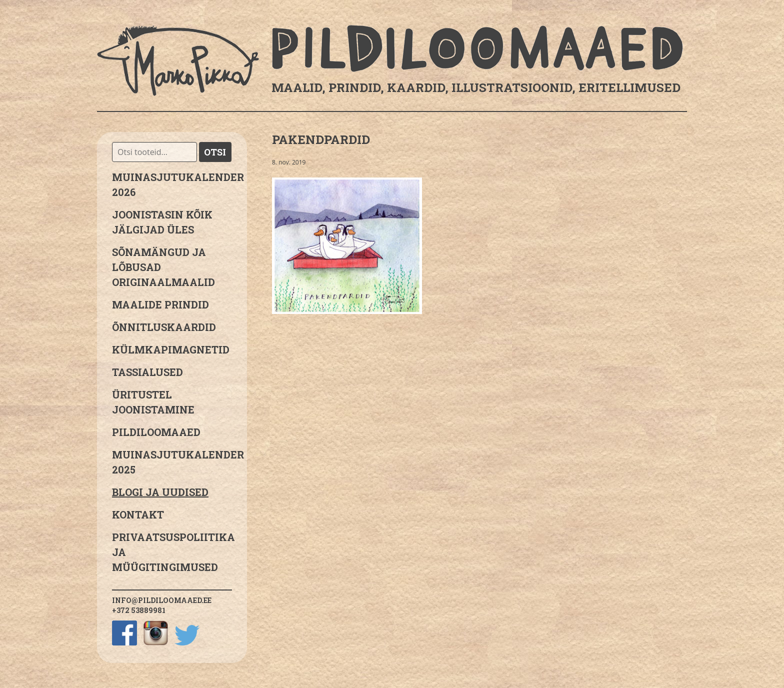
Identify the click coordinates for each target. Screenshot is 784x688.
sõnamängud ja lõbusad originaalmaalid (163, 267)
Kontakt (138, 514)
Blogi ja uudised (160, 492)
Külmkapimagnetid (171, 349)
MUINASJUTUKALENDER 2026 (172, 184)
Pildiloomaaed (156, 432)
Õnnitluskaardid (164, 327)
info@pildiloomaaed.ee (162, 600)
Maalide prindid (160, 304)
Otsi (215, 152)
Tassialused (147, 372)
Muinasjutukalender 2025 (172, 462)
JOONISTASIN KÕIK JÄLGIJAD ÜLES (162, 222)
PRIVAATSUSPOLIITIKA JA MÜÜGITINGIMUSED (172, 552)
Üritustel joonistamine (153, 402)
